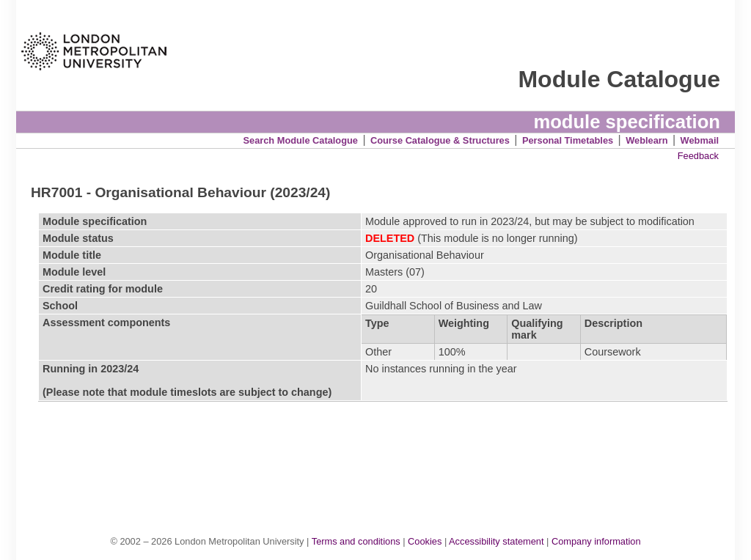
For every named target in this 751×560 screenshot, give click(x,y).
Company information (596, 541)
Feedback (698, 156)
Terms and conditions (356, 541)
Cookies (425, 541)
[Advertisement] (383, 453)
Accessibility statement (496, 541)
